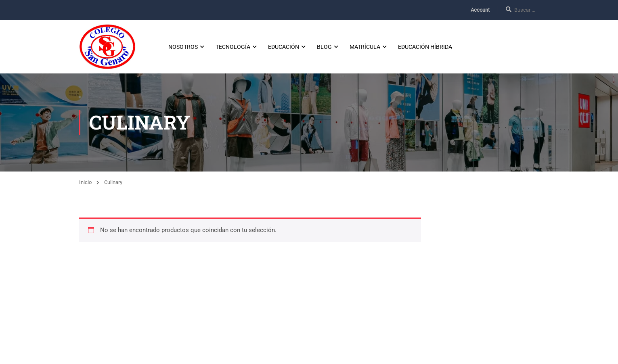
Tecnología (233, 47)
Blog (324, 47)
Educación (284, 47)
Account (480, 10)
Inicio (85, 182)
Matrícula (365, 47)
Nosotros (183, 47)
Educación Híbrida (425, 47)
